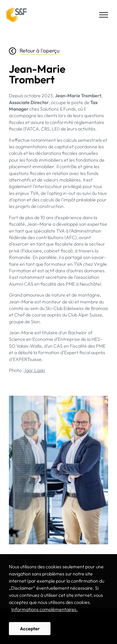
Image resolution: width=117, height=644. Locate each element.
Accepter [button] (30, 629)
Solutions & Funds (16, 15)
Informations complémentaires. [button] (45, 609)
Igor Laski (34, 370)
